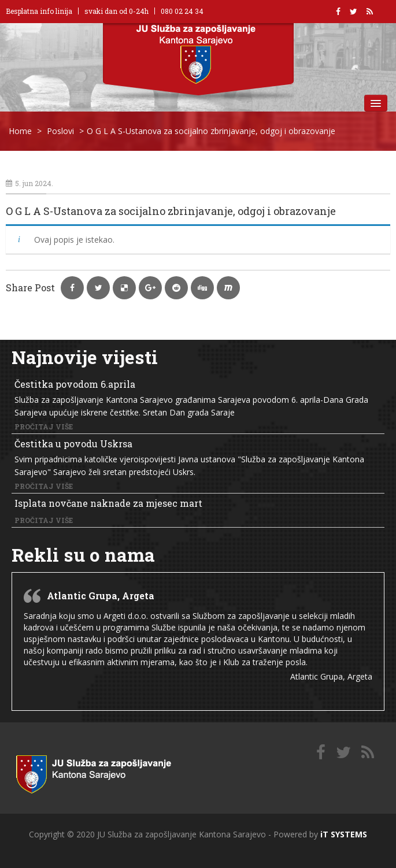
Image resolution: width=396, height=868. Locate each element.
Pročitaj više (44, 426)
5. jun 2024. (29, 183)
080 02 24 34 (182, 11)
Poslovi (60, 131)
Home (20, 131)
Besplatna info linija (39, 11)
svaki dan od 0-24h (116, 11)
